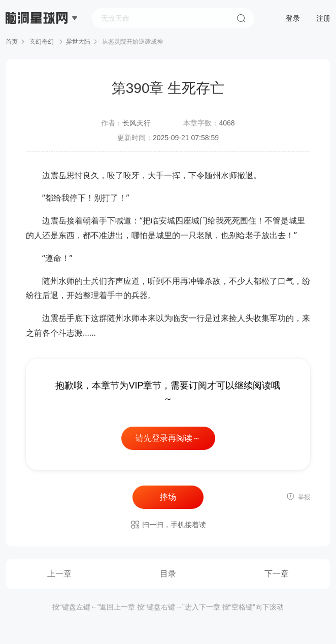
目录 (168, 574)
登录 (293, 18)
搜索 (241, 18)
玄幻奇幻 (42, 42)
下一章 (277, 574)
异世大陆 (78, 42)
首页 (12, 42)
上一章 (59, 574)
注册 (323, 18)
